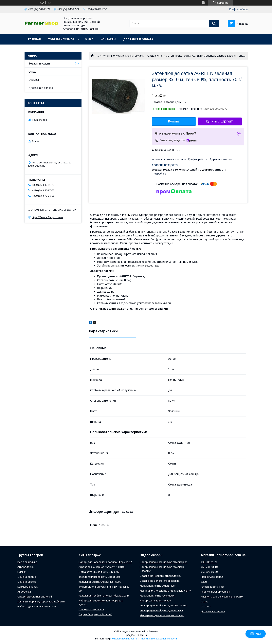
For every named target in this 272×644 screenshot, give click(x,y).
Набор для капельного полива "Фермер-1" (105, 562)
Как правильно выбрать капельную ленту (165, 591)
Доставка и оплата (138, 39)
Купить (174, 121)
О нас (89, 39)
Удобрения (24, 592)
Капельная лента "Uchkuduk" (157, 596)
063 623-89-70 (209, 572)
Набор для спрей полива (155, 601)
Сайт (204, 582)
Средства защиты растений (35, 597)
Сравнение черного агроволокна (160, 576)
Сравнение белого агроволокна (160, 581)
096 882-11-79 (209, 562)
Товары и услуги (61, 39)
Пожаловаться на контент (125, 639)
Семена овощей (27, 577)
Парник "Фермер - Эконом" (95, 614)
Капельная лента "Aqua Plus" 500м (100, 582)
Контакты (108, 39)
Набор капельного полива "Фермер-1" (163, 562)
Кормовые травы (28, 587)
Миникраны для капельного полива (162, 615)
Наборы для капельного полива (37, 607)
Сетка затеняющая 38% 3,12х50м (99, 572)
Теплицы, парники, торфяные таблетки (41, 602)
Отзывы (34, 80)
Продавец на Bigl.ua (136, 635)
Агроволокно (26, 567)
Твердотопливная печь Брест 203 (99, 577)
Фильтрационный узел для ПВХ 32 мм (163, 606)
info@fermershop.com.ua (216, 592)
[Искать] (214, 24)
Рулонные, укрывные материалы (123, 56)
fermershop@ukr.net (212, 587)
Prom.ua (153, 632)
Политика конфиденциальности (159, 639)
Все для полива (27, 562)
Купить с (219, 121)
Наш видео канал (212, 577)
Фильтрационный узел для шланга (161, 610)
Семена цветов (27, 582)
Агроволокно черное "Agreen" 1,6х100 (102, 567)
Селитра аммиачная (91, 609)
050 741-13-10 (209, 567)
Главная (34, 39)
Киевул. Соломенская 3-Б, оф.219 (222, 597)
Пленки (22, 572)
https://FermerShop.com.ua (48, 217)
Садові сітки (155, 56)
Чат (256, 634)
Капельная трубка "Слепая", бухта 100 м (104, 596)
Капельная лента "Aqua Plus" (158, 586)
